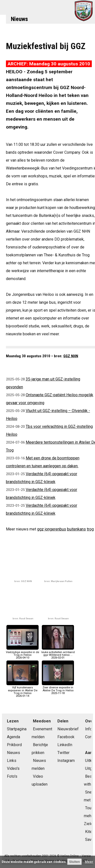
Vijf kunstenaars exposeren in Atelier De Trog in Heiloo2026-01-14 (23, 690)
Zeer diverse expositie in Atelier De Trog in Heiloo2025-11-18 (58, 689)
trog (90, 529)
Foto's (12, 776)
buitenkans (76, 529)
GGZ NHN (71, 356)
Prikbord (14, 745)
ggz (40, 529)
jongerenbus (55, 529)
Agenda (13, 737)
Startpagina (17, 729)
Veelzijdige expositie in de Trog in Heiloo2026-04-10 (23, 653)
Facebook (66, 737)
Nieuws (19, 19)
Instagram (66, 761)
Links (12, 761)
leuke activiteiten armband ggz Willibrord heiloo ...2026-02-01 (58, 653)
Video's (13, 768)
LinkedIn (65, 745)
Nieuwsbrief (68, 729)
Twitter (63, 753)
